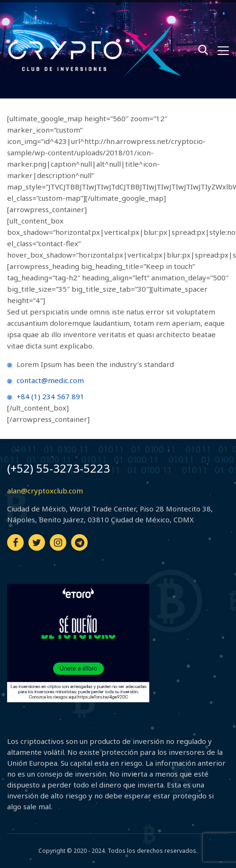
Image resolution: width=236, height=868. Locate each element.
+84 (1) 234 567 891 (50, 396)
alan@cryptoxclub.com (45, 491)
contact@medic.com (50, 380)
